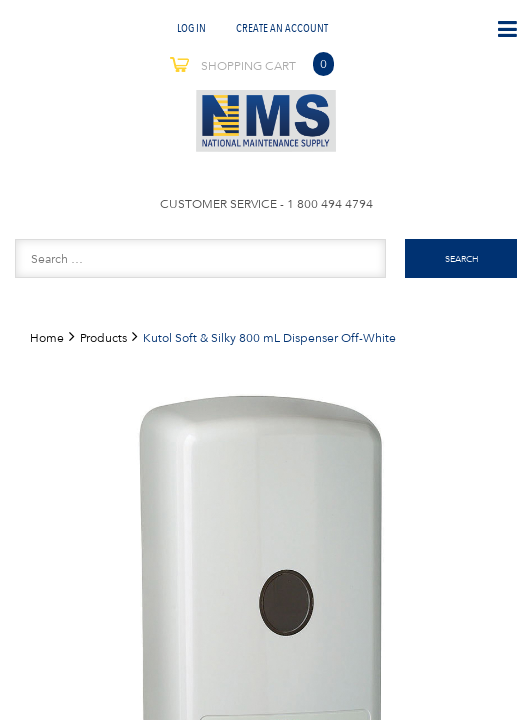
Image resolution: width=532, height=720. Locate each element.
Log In (191, 27)
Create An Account (282, 27)
